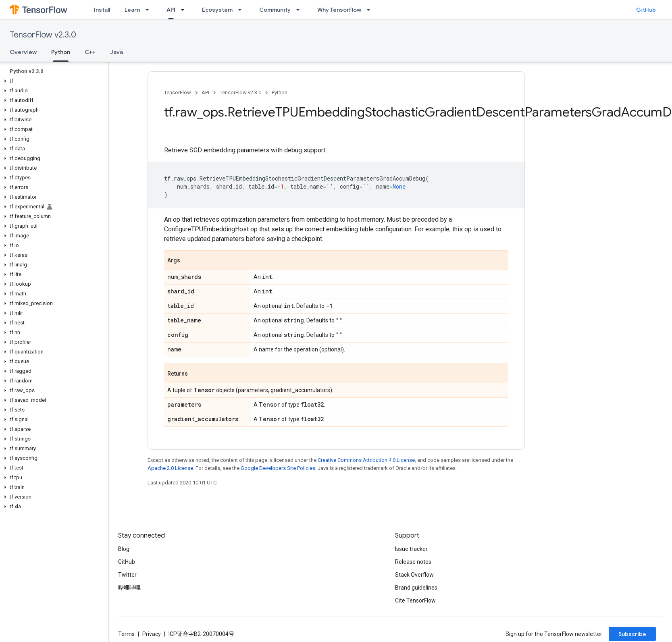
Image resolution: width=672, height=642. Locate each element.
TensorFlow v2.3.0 (43, 35)
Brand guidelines (416, 588)
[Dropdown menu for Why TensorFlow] (371, 10)
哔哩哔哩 (129, 588)
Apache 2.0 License (170, 468)
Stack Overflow (414, 575)
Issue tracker (411, 549)
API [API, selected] (171, 10)
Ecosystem (217, 10)
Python (280, 92)
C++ (90, 52)
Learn (132, 10)
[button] (53, 81)
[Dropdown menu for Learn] (150, 10)
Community (275, 10)
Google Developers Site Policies (278, 468)
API (205, 92)
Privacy (152, 634)
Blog (124, 549)
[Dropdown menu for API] (185, 10)
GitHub (646, 10)
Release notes (413, 562)
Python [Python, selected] (61, 52)
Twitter (127, 575)
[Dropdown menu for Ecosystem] (242, 10)
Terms (126, 634)
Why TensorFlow (339, 10)
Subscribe (632, 634)
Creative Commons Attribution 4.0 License (366, 460)
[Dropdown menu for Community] (300, 10)
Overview (23, 52)
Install (102, 10)
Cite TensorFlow (415, 600)
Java (117, 52)
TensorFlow (178, 92)
